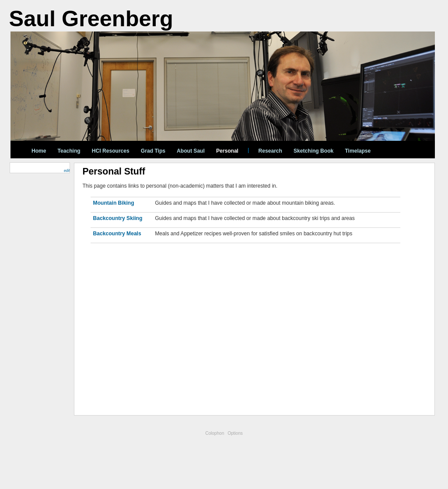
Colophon (215, 433)
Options (235, 433)
